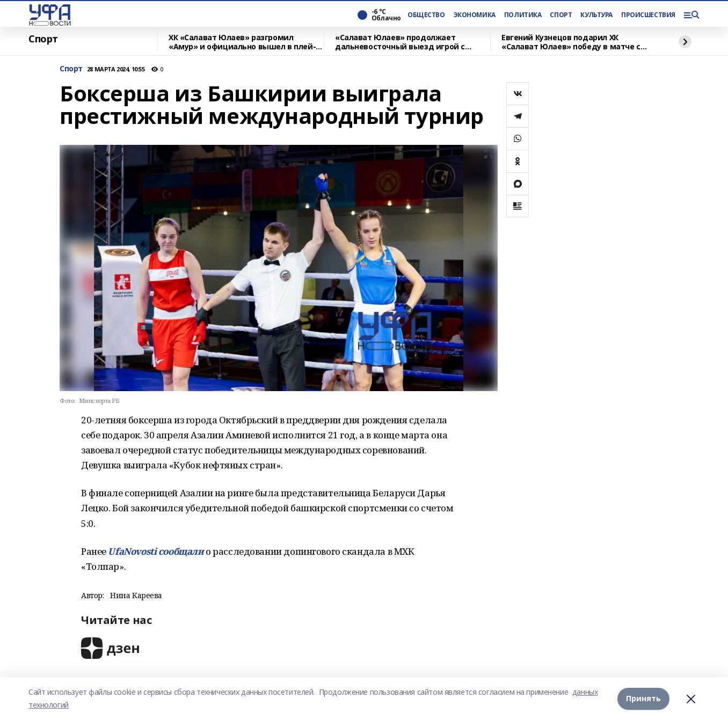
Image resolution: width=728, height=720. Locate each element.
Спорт (43, 39)
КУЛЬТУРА (596, 15)
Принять (643, 698)
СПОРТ (561, 15)
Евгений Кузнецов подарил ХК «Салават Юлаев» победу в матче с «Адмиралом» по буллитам (571, 42)
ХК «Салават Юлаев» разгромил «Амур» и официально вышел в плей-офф (242, 42)
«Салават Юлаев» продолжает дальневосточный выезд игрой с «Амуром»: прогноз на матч (400, 42)
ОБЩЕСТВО (426, 15)
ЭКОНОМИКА (475, 15)
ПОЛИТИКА (523, 15)
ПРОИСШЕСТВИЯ (648, 15)
